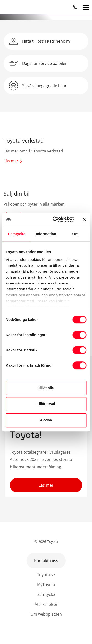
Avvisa (46, 420)
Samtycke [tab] (17, 234)
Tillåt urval (46, 404)
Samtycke (46, 594)
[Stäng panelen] (85, 220)
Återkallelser (46, 604)
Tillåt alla (46, 388)
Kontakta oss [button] (46, 561)
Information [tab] (46, 234)
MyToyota (46, 585)
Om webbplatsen (46, 614)
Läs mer (46, 485)
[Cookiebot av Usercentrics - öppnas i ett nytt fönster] (55, 220)
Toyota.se (46, 575)
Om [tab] (75, 234)
